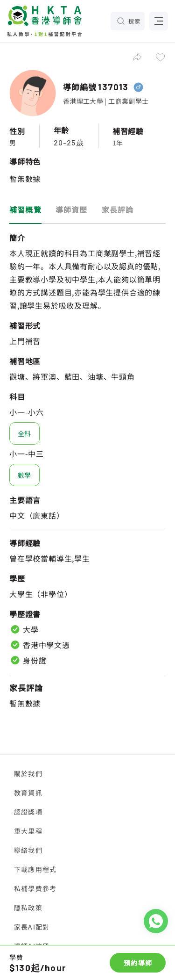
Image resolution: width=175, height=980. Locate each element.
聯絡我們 (28, 850)
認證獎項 (28, 812)
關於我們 (28, 773)
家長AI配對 (32, 927)
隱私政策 (28, 908)
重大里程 (28, 831)
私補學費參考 (35, 888)
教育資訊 (28, 793)
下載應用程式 (35, 869)
